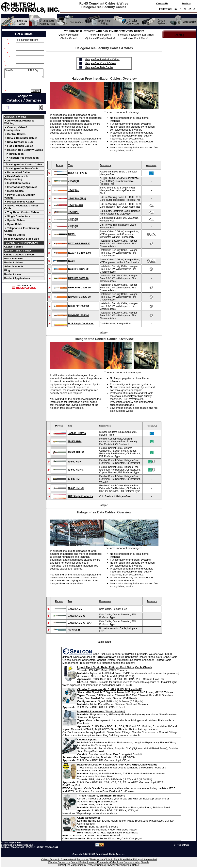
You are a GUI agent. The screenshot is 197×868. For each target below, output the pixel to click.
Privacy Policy (113, 865)
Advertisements (14, 266)
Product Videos (14, 262)
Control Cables (15, 134)
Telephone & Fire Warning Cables (21, 229)
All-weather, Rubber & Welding (19, 122)
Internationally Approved (21, 187)
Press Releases (14, 258)
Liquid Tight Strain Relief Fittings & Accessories (131, 860)
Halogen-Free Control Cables (100, 63)
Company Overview (86, 865)
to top (104, 332)
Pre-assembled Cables (19, 202)
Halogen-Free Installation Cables (102, 59)
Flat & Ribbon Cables (19, 146)
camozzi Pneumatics (99, 862)
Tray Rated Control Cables (22, 212)
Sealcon (100, 854)
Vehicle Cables (15, 235)
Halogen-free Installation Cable (21, 159)
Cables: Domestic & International (59, 860)
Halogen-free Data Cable (21, 168)
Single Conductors (17, 216)
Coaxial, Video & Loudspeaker (16, 129)
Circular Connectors (59, 862)
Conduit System (79, 862)
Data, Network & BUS (19, 142)
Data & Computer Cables (21, 138)
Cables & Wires (14, 247)
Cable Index (104, 642)
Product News (13, 274)
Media (62, 865)
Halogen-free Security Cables (24, 150)
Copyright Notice (130, 865)
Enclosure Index (132, 862)
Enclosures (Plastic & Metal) (91, 860)
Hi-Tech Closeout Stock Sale (21, 239)
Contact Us (162, 4)
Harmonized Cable (17, 172)
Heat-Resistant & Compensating (16, 178)
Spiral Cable (13, 224)
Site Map (186, 4)
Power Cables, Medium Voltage (20, 196)
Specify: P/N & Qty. (24, 73)
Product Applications (17, 278)
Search (145, 862)
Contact (101, 865)
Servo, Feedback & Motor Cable (21, 207)
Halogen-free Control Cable (23, 164)
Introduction (14, 154)
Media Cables (14, 191)
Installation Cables (17, 183)
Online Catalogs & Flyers (19, 255)
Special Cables (15, 220)
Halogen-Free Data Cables (99, 67)
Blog (7, 270)
